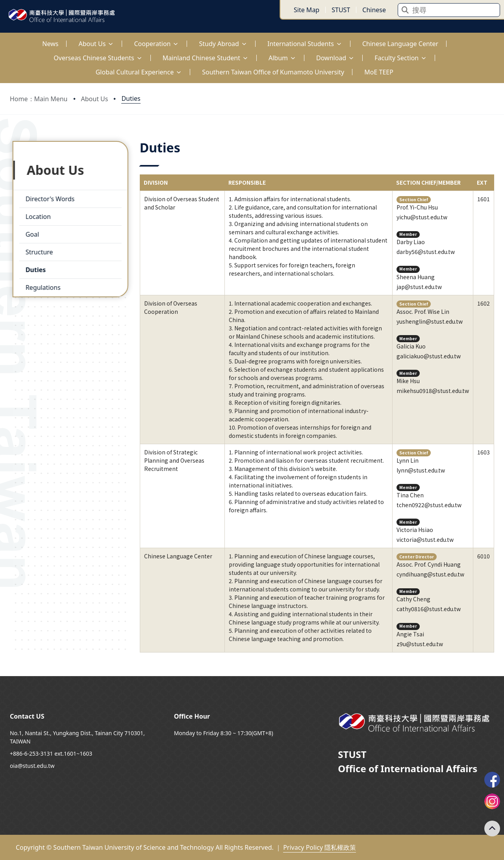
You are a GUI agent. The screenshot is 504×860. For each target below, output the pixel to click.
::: (2, 39)
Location (35, 214)
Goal (30, 232)
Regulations (40, 285)
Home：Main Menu (39, 99)
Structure (37, 249)
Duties (131, 98)
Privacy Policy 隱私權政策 (320, 847)
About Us (95, 99)
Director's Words (47, 196)
